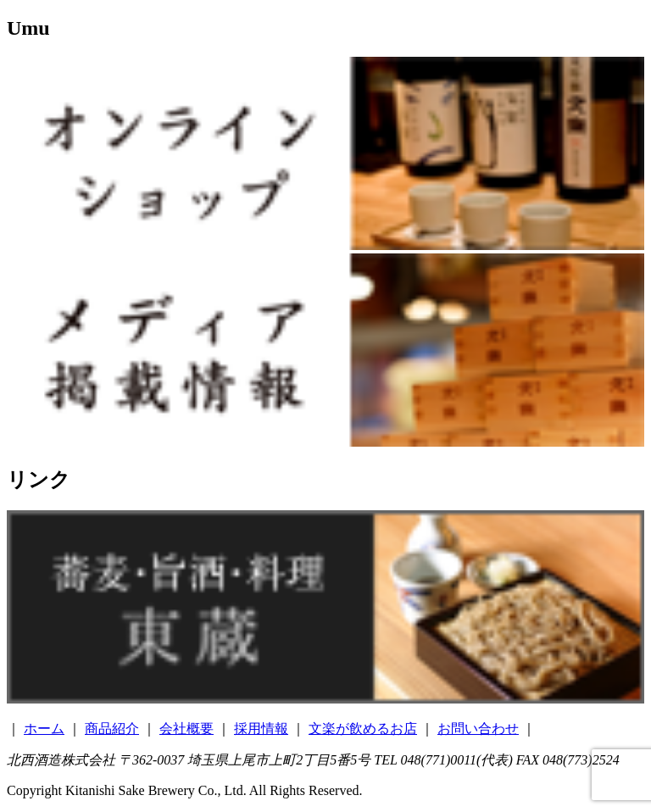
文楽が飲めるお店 (363, 729)
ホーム (44, 729)
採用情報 (261, 729)
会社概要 (186, 729)
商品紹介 (112, 729)
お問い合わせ (478, 729)
